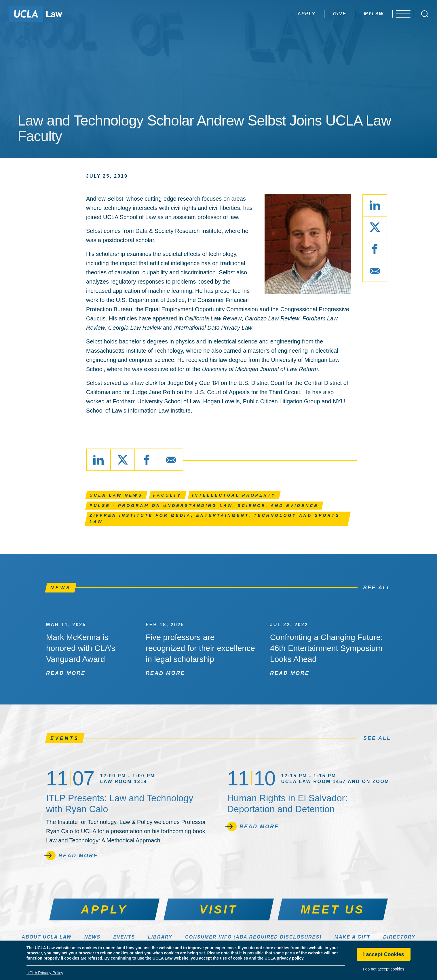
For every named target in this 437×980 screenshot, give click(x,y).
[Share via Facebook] (375, 249)
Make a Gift (353, 937)
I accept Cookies (384, 954)
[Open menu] (402, 14)
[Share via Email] (375, 271)
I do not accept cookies (384, 969)
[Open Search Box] (425, 14)
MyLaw (363, 14)
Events (124, 937)
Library (160, 937)
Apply (296, 14)
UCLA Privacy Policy (45, 973)
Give (329, 14)
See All (377, 588)
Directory (399, 937)
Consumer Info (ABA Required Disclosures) (253, 937)
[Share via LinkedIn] (375, 205)
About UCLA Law (46, 937)
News (92, 937)
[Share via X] (375, 227)
